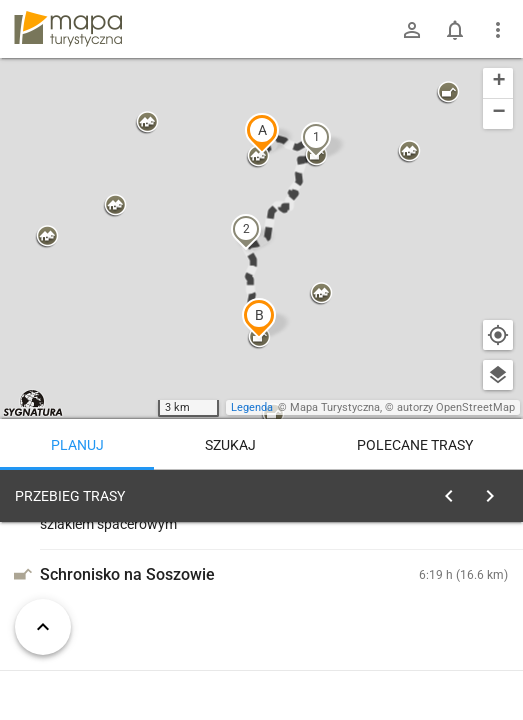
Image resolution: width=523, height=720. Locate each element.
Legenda (252, 407)
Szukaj (230, 445)
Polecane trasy (415, 445)
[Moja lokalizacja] (498, 335)
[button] (262, 133)
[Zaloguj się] (412, 30)
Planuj (77, 445)
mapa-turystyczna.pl (68, 29)
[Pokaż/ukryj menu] (498, 30)
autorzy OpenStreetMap (456, 407)
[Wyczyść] (496, 491)
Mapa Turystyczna (335, 407)
